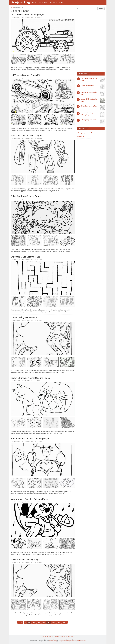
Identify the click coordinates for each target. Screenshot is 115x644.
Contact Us (50, 636)
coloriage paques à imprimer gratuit (67, 641)
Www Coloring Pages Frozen (24, 317)
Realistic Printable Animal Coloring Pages (30, 378)
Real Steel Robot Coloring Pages (26, 136)
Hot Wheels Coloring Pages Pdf (26, 75)
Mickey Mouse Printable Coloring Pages (29, 499)
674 (34, 622)
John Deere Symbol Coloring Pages (28, 14)
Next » (64, 622)
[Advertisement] (91, 41)
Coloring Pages (43, 2)
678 (54, 622)
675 (39, 622)
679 (59, 622)
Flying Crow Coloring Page (89, 106)
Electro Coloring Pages (88, 85)
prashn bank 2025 (82, 641)
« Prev (20, 622)
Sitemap (44, 636)
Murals (61, 2)
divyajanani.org (20, 2)
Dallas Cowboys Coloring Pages (26, 196)
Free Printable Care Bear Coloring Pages (30, 439)
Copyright (57, 636)
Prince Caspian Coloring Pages (25, 560)
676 (44, 622)
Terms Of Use (64, 636)
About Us (70, 636)
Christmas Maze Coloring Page (25, 257)
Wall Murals (53, 2)
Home (34, 2)
